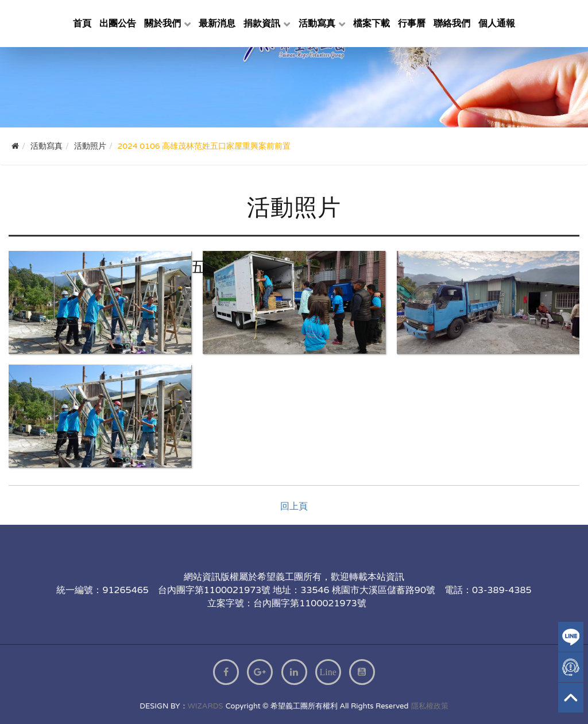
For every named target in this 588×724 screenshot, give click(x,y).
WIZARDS (206, 706)
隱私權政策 (430, 706)
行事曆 (412, 24)
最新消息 (217, 24)
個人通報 (497, 24)
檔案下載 (372, 24)
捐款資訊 (262, 24)
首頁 (82, 24)
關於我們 (163, 24)
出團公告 (118, 24)
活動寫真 (317, 24)
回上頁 (294, 506)
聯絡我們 (452, 24)
